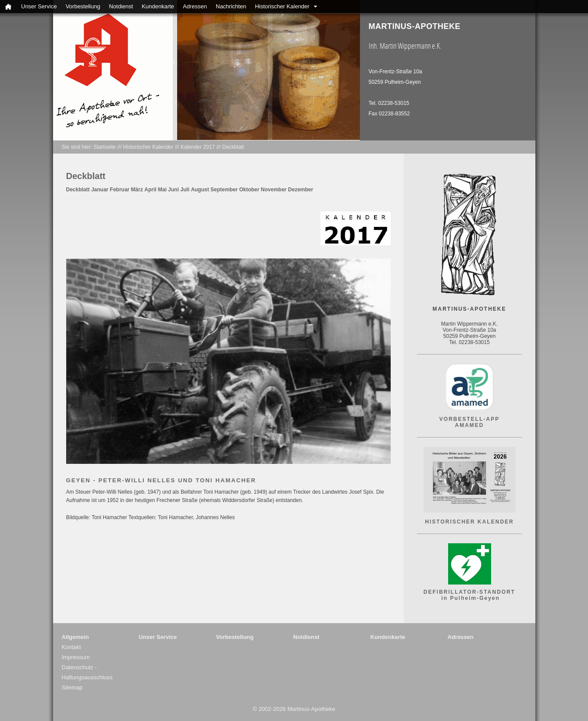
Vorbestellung (83, 6)
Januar (100, 190)
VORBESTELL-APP (469, 419)
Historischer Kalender (282, 6)
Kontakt (71, 647)
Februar (120, 190)
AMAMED (470, 425)
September (224, 190)
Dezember (301, 190)
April (150, 190)
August (200, 190)
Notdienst (121, 6)
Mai (162, 190)
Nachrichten (231, 6)
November (274, 190)
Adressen (195, 6)
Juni (173, 190)
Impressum (76, 657)
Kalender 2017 (198, 147)
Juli (185, 190)
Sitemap (72, 687)
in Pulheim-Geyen (469, 598)
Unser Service (39, 6)
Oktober (249, 190)
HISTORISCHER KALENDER (469, 522)
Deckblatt (233, 147)
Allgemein (75, 637)
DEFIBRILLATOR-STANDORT (469, 592)
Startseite (105, 147)
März (137, 190)
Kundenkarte (158, 6)
